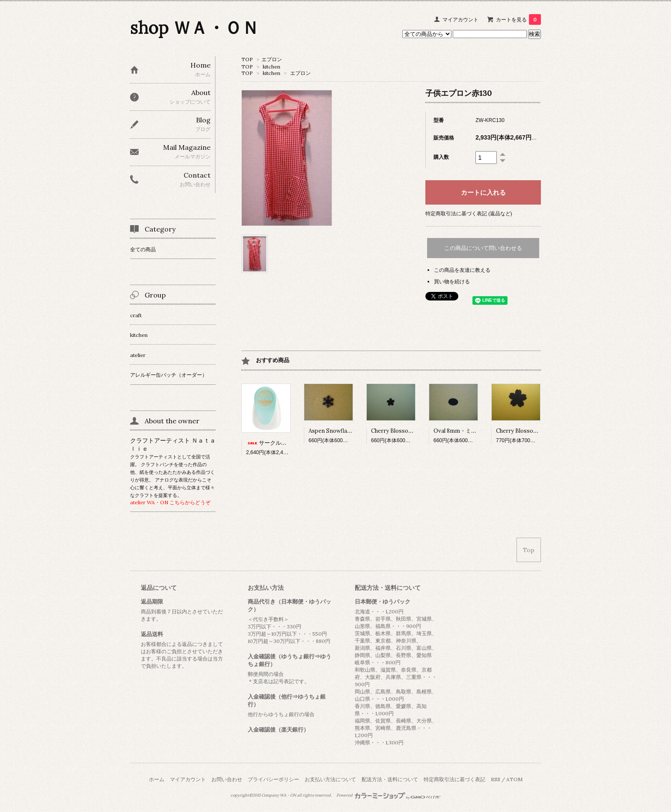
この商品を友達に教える (462, 270)
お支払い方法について (330, 779)
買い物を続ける (452, 281)
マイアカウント (460, 19)
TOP (247, 59)
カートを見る (518, 19)
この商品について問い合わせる (483, 248)
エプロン (272, 59)
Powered (388, 795)
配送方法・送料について (390, 779)
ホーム (157, 779)
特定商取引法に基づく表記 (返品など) (469, 213)
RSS (496, 779)
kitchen (272, 67)
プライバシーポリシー (273, 779)
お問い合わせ (227, 779)
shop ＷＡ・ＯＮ (194, 28)
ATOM (514, 779)
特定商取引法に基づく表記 (454, 779)
